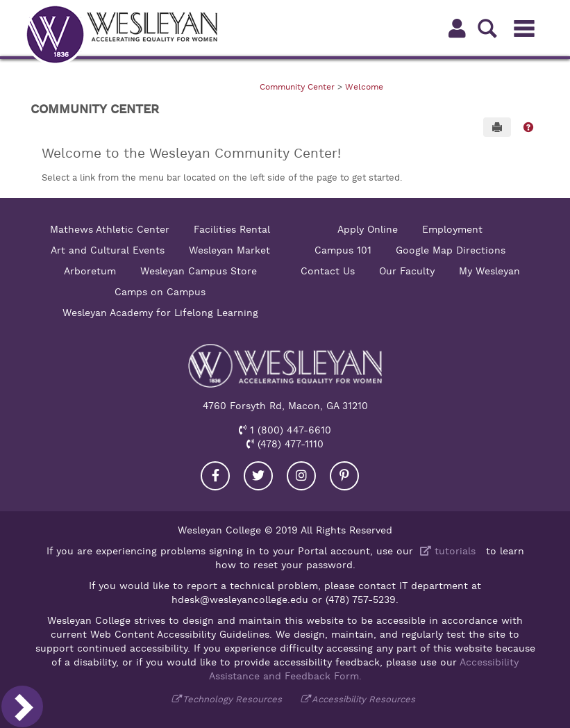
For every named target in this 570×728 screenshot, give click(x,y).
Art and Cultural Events (108, 250)
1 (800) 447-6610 (289, 430)
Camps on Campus (160, 292)
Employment (452, 229)
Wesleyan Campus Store (199, 271)
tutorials (446, 551)
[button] (528, 127)
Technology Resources (232, 699)
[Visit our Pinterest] (344, 476)
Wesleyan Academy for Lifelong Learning (160, 313)
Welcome (364, 87)
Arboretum (90, 271)
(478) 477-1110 (289, 444)
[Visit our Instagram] (301, 476)
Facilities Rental (232, 229)
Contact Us (328, 271)
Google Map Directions (451, 250)
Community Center (297, 87)
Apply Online (368, 229)
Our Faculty (407, 271)
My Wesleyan (489, 271)
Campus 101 (343, 250)
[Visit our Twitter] (258, 476)
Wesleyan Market (229, 250)
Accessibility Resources (363, 699)
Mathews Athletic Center (110, 229)
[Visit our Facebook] (215, 476)
